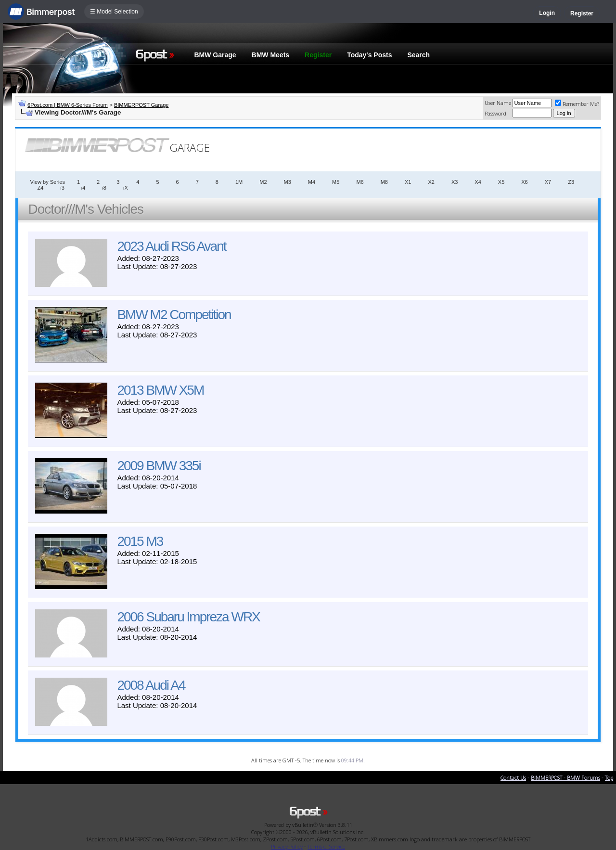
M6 (360, 182)
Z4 (40, 188)
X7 (548, 182)
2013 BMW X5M (160, 390)
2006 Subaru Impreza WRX (188, 617)
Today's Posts (369, 55)
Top (609, 778)
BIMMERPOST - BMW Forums (565, 778)
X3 (455, 182)
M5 (336, 182)
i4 (83, 188)
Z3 (571, 182)
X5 (501, 182)
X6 (524, 182)
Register (582, 13)
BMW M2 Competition (174, 315)
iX (126, 188)
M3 (288, 182)
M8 (384, 182)
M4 (312, 182)
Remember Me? (577, 104)
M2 (263, 182)
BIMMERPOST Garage (141, 105)
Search (418, 55)
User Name (498, 103)
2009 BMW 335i (159, 466)
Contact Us (513, 778)
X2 (431, 182)
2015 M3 (140, 541)
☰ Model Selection (114, 12)
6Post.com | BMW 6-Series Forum (68, 105)
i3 (62, 188)
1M (239, 182)
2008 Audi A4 (151, 685)
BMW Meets (271, 55)
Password (495, 113)
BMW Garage (215, 55)
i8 (104, 188)
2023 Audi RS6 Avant (171, 246)
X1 (408, 182)
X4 (478, 182)
